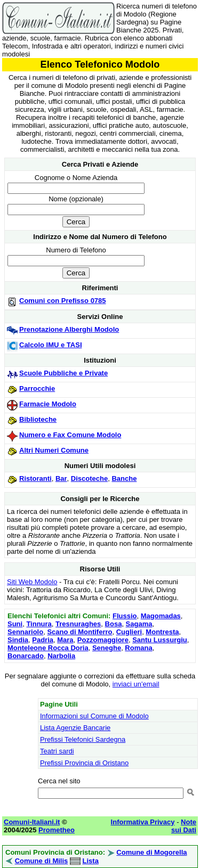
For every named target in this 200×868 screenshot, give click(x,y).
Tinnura (39, 624)
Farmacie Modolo (48, 404)
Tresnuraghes (78, 624)
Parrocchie (37, 388)
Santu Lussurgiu (160, 640)
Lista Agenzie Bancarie (75, 728)
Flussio (125, 616)
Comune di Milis (42, 861)
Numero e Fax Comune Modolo (70, 435)
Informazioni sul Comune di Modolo (94, 716)
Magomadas (161, 616)
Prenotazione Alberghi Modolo (69, 329)
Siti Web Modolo (32, 582)
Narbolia (61, 656)
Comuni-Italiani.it (32, 822)
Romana (138, 648)
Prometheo (57, 830)
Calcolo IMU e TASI (51, 345)
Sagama (139, 624)
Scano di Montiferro (79, 632)
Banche (124, 478)
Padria (43, 640)
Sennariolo (25, 632)
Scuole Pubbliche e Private (63, 373)
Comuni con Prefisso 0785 (63, 301)
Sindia (18, 640)
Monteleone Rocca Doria (48, 648)
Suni (15, 624)
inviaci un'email (136, 684)
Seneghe (107, 648)
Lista (91, 861)
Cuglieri (129, 632)
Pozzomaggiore (103, 640)
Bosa (114, 624)
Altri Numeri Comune (54, 450)
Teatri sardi (57, 751)
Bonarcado (26, 656)
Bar (61, 478)
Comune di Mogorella (151, 852)
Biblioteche (38, 419)
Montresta (162, 632)
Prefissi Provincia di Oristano (84, 763)
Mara (65, 640)
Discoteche (89, 478)
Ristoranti (35, 478)
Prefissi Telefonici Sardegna (83, 739)
